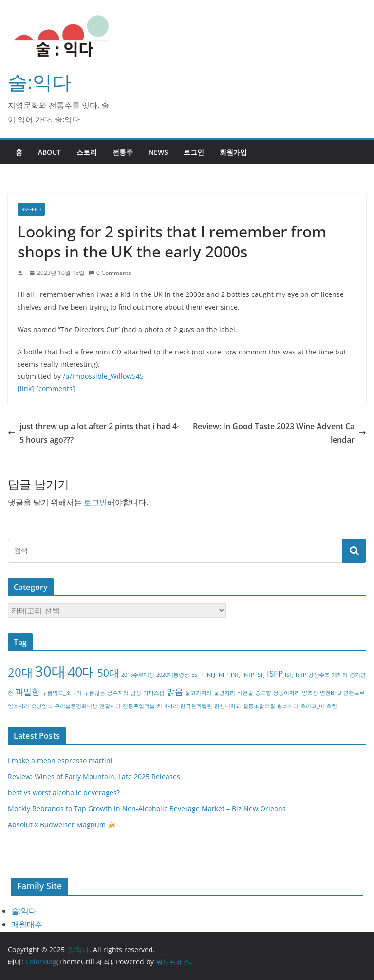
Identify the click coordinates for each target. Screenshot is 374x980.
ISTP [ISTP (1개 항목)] (301, 675)
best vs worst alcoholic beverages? (64, 793)
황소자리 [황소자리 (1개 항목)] (288, 706)
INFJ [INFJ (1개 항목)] (210, 675)
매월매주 (27, 924)
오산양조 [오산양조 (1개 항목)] (42, 706)
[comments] (56, 388)
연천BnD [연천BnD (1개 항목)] (331, 693)
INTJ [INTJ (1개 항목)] (236, 675)
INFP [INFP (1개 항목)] (223, 675)
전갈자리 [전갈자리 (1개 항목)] (110, 706)
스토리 (87, 152)
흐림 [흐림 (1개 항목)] (332, 706)
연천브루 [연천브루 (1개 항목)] (354, 693)
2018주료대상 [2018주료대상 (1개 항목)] (138, 675)
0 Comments (110, 273)
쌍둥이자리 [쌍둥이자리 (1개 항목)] (287, 693)
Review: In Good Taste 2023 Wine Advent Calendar (280, 433)
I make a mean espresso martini (60, 760)
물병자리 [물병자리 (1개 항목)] (224, 693)
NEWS (158, 152)
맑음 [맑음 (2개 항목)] (175, 692)
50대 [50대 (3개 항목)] (108, 673)
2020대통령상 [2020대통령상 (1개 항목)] (173, 675)
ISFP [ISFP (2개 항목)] (275, 674)
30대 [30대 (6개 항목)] (50, 671)
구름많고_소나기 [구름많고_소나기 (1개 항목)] (62, 693)
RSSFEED (31, 209)
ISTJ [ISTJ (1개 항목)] (289, 675)
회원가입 (233, 152)
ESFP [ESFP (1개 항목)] (197, 675)
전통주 (123, 152)
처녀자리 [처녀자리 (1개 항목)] (168, 706)
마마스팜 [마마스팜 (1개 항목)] (154, 693)
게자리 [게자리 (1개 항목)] (340, 675)
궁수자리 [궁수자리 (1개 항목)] (118, 693)
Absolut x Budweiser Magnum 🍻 (62, 825)
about (49, 152)
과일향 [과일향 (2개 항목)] (28, 692)
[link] (26, 388)
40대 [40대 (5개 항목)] (82, 672)
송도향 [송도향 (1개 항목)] (263, 693)
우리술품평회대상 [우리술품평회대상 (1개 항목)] (76, 706)
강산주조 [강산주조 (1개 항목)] (319, 675)
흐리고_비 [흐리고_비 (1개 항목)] (312, 706)
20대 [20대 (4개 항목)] (20, 672)
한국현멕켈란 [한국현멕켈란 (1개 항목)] (196, 706)
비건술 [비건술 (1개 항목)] (245, 693)
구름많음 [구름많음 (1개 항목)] (94, 693)
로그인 (194, 152)
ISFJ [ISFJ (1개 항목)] (261, 675)
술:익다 (40, 82)
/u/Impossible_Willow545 (103, 376)
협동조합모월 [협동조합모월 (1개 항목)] (259, 706)
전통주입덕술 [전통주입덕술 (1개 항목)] (139, 706)
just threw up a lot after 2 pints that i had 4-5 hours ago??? (93, 433)
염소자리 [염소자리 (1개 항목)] (19, 706)
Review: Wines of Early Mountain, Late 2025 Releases (94, 776)
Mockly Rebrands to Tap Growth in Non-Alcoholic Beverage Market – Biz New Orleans (147, 809)
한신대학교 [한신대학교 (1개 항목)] (228, 706)
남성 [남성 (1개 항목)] (136, 693)
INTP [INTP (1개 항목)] (248, 675)
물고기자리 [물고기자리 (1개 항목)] (198, 693)
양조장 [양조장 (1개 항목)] (310, 693)
